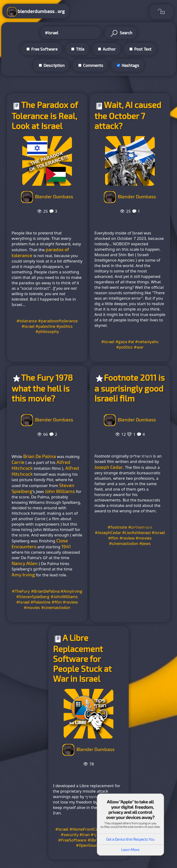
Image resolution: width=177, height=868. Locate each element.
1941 (66, 546)
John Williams (60, 491)
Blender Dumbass (54, 196)
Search (121, 33)
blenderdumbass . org (36, 12)
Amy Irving (23, 574)
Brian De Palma (40, 456)
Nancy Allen (25, 563)
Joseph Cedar (109, 467)
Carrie (18, 462)
